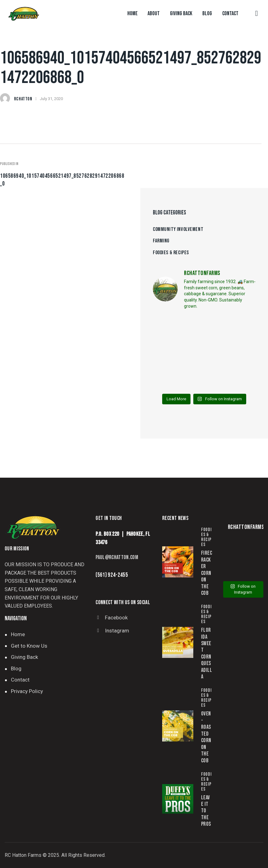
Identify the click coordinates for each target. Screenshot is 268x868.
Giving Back (24, 657)
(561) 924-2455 (112, 575)
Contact (20, 680)
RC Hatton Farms (23, 855)
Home (18, 634)
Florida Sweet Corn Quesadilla (207, 653)
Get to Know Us (29, 646)
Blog (16, 668)
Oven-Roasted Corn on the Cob (206, 737)
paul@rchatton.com (117, 557)
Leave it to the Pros (206, 811)
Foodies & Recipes (206, 537)
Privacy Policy (27, 691)
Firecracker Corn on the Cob (207, 573)
